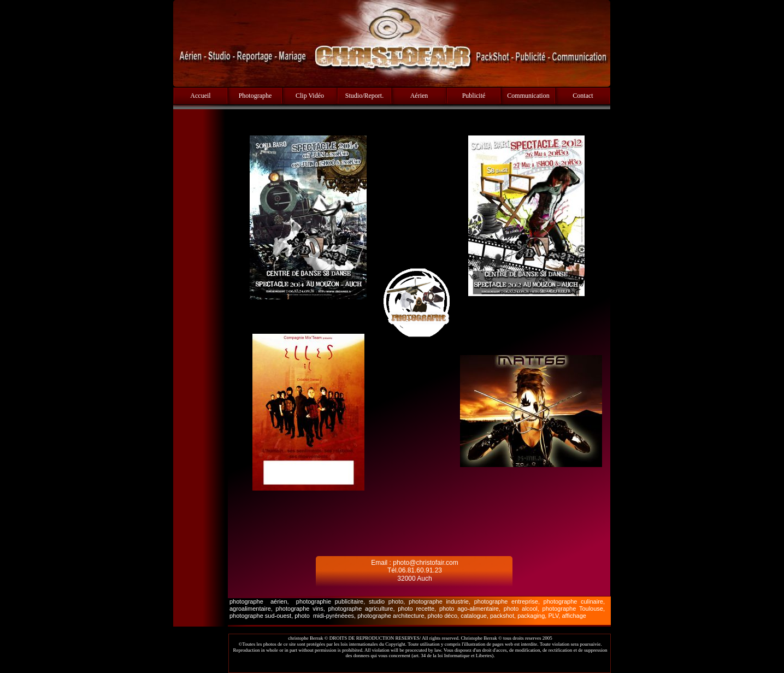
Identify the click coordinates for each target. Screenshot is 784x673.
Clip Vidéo (310, 96)
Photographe (255, 96)
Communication (528, 96)
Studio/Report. (364, 96)
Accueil (200, 96)
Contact (583, 96)
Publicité (474, 96)
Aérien (419, 96)
